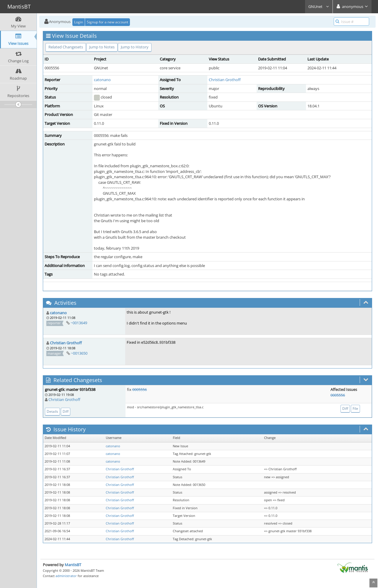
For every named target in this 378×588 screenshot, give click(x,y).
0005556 (140, 389)
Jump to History (135, 47)
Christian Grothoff (225, 80)
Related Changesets (66, 47)
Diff (66, 411)
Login (79, 22)
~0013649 (79, 323)
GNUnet (319, 6)
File (355, 408)
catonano (102, 80)
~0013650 (79, 353)
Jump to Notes (102, 47)
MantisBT (73, 565)
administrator (66, 576)
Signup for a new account (107, 22)
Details (52, 411)
